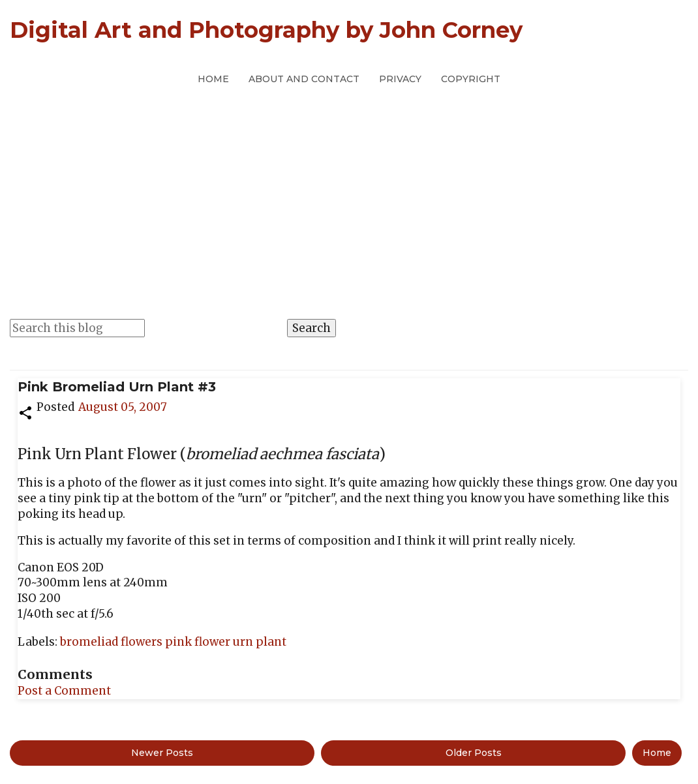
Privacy (400, 79)
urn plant (260, 642)
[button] (25, 412)
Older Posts (474, 753)
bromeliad (90, 642)
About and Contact (304, 79)
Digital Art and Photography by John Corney (266, 30)
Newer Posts (162, 753)
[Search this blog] (77, 328)
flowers (143, 642)
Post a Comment (64, 691)
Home (213, 79)
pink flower (199, 642)
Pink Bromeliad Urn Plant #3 (117, 387)
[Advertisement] (349, 188)
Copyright (471, 79)
